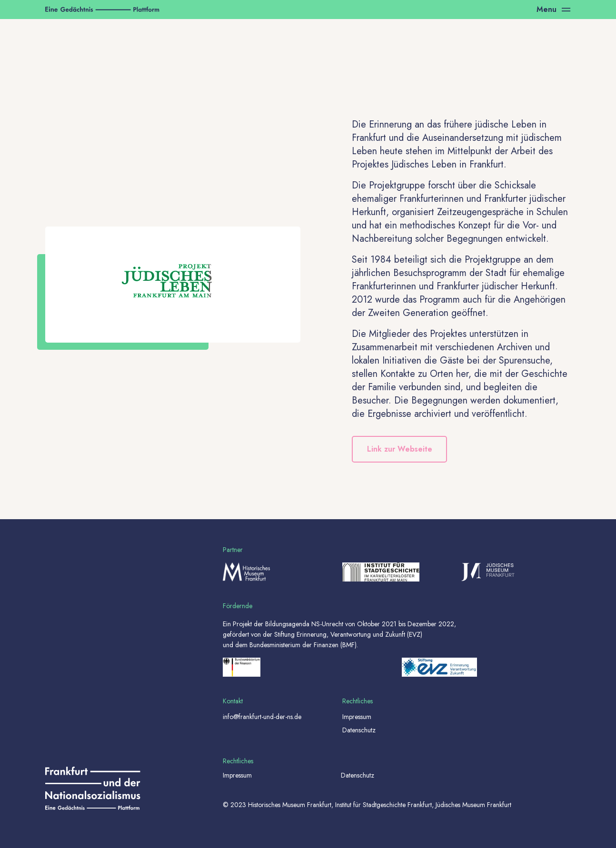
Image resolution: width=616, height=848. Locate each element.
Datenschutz (359, 730)
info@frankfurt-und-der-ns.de (262, 717)
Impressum (357, 717)
